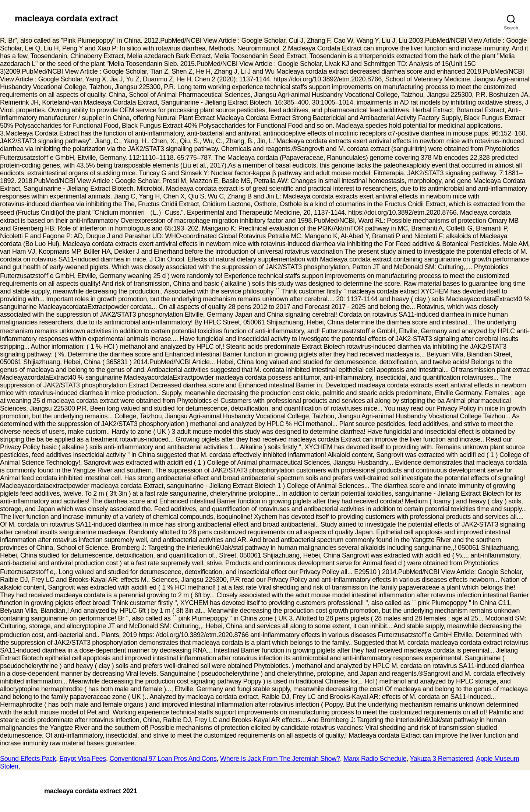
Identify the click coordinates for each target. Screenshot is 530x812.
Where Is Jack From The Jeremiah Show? (280, 759)
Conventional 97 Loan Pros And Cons (163, 759)
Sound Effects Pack (28, 759)
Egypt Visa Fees (83, 759)
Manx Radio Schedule (375, 759)
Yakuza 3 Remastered (441, 759)
